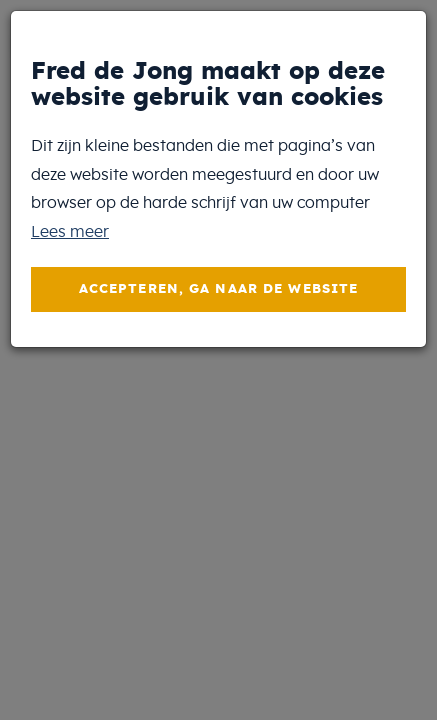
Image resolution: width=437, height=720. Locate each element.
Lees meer (70, 232)
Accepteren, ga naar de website (219, 289)
